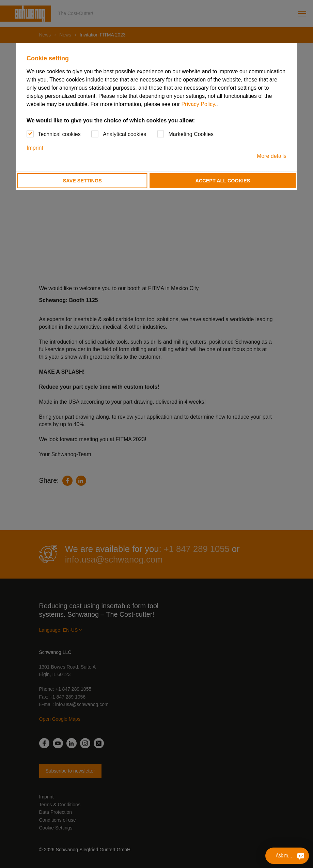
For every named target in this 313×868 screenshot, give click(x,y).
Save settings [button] (82, 181)
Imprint (35, 148)
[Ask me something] (301, 856)
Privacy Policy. (199, 104)
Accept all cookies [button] (223, 181)
